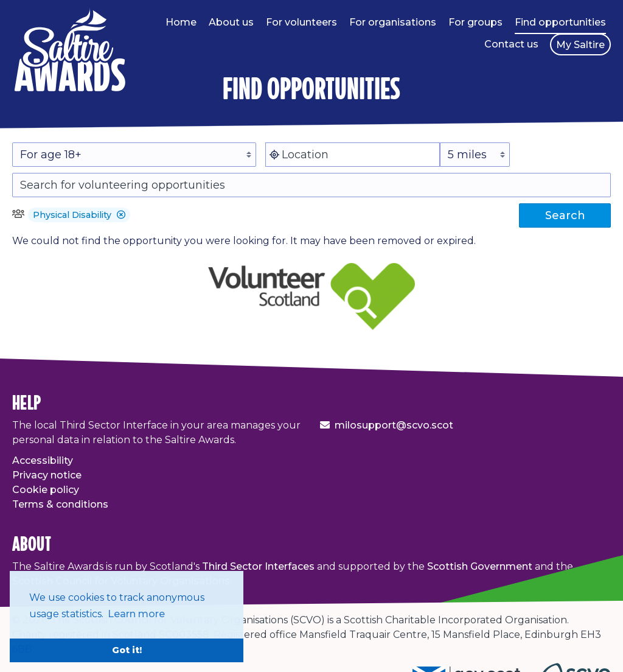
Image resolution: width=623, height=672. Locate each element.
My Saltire (580, 45)
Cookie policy (46, 490)
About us (231, 22)
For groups (475, 22)
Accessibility (43, 460)
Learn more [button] (136, 614)
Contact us (511, 44)
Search (565, 215)
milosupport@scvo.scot (394, 425)
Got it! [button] (127, 650)
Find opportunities (560, 22)
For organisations (393, 22)
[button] (121, 215)
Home (181, 22)
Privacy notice (47, 475)
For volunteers (301, 22)
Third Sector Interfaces (258, 566)
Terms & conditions (60, 504)
